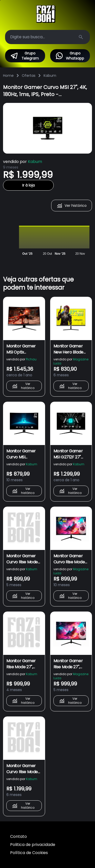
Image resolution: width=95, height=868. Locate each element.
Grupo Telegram (24, 56)
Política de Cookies (29, 853)
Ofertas (29, 76)
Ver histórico (72, 206)
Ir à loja (29, 185)
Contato (18, 836)
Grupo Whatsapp (70, 56)
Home (8, 76)
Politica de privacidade (33, 845)
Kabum (50, 76)
